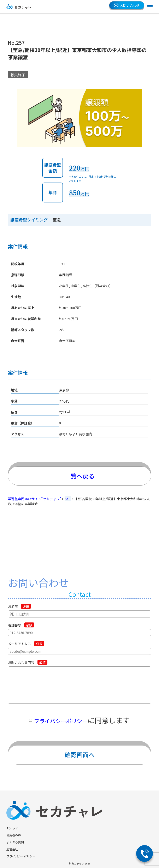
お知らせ (12, 828)
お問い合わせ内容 (28, 662)
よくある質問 (15, 842)
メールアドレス (26, 644)
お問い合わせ (127, 5)
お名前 (19, 606)
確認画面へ (80, 752)
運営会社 (12, 849)
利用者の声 (14, 835)
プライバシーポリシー (61, 720)
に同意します (82, 720)
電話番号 (21, 625)
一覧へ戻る (80, 473)
